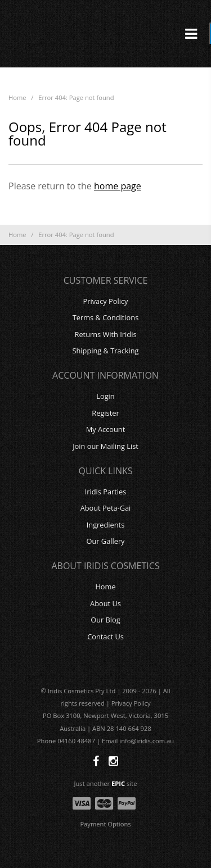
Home (17, 97)
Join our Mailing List (105, 446)
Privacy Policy (106, 301)
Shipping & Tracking (105, 351)
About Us (105, 603)
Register (105, 413)
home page (118, 186)
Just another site (106, 783)
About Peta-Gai (106, 508)
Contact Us (105, 637)
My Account (106, 429)
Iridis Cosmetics (106, 34)
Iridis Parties (106, 492)
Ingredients (106, 525)
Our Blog (105, 620)
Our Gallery (105, 541)
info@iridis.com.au (147, 741)
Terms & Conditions (105, 317)
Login (105, 396)
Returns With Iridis (106, 334)
